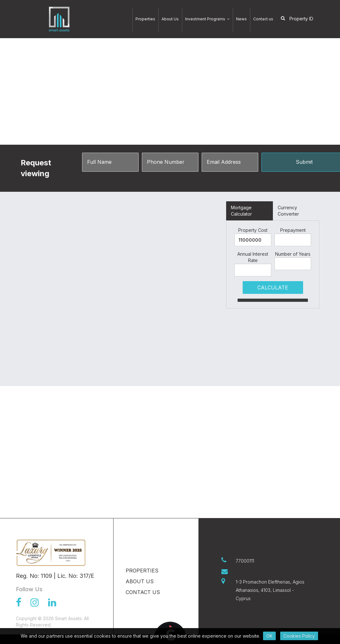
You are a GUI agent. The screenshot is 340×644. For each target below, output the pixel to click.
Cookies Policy (299, 636)
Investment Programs (207, 19)
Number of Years (293, 254)
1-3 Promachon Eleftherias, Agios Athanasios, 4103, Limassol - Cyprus (270, 590)
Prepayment (293, 230)
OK (269, 636)
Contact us (263, 19)
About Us (170, 19)
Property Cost (253, 230)
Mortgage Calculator (241, 211)
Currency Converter (288, 211)
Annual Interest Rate (253, 257)
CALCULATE (273, 287)
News (241, 19)
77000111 (245, 561)
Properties (145, 19)
